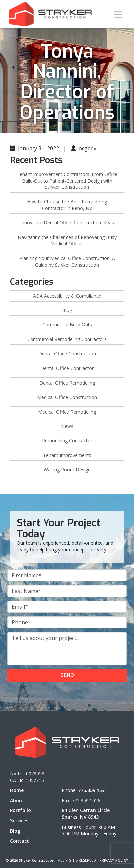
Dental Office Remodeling (67, 383)
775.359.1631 (93, 790)
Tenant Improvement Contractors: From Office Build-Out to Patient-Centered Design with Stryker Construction (67, 181)
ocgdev (87, 148)
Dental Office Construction (67, 354)
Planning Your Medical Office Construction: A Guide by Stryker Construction (67, 261)
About (17, 800)
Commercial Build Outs (67, 325)
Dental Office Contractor (67, 368)
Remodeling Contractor (67, 441)
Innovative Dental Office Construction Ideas (67, 223)
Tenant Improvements (67, 455)
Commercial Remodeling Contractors (67, 339)
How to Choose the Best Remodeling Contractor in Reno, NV (67, 205)
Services (19, 821)
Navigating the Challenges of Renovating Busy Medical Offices (67, 241)
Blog (67, 310)
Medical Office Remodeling (67, 412)
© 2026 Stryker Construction (30, 860)
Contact (19, 841)
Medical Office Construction (67, 397)
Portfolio (20, 810)
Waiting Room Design (67, 470)
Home (17, 790)
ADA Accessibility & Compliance (67, 296)
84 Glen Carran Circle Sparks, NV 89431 (86, 814)
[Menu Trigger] (118, 14)
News (67, 426)
